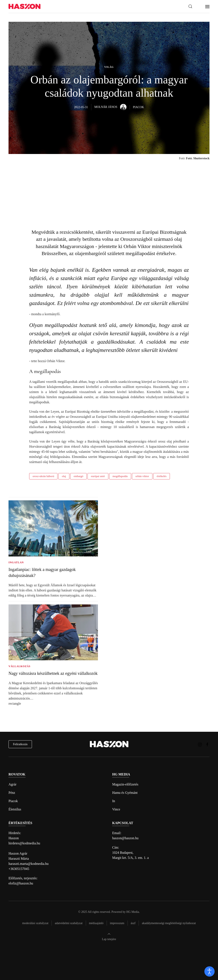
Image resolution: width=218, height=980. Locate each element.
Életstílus (15, 809)
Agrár (12, 784)
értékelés (162, 476)
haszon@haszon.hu (125, 838)
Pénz (12, 793)
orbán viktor (142, 476)
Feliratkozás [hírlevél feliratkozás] (20, 744)
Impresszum (117, 923)
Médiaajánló (96, 923)
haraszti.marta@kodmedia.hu (29, 864)
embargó (78, 476)
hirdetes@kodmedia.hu (24, 843)
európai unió (98, 476)
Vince (116, 809)
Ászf (133, 923)
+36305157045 (19, 869)
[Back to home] (24, 7)
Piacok (13, 801)
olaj (64, 476)
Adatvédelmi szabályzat (69, 923)
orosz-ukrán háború (43, 476)
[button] (190, 6)
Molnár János (110, 107)
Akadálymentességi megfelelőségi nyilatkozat (169, 923)
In (114, 801)
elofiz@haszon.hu (21, 883)
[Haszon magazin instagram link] (200, 744)
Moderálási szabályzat (35, 923)
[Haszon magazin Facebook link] (207, 744)
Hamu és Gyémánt (125, 793)
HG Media (133, 912)
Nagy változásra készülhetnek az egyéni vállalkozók (53, 673)
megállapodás (120, 476)
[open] (209, 971)
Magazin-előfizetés (125, 784)
